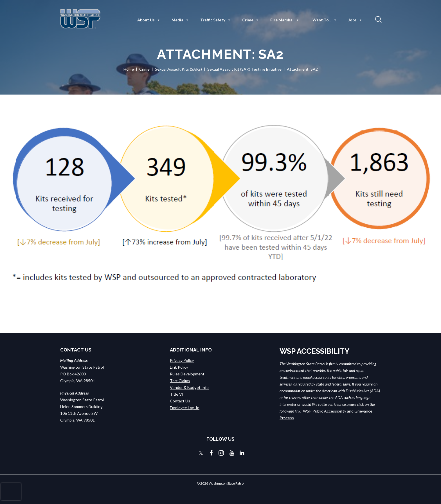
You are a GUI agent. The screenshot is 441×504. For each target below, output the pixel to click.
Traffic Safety (216, 20)
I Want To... (324, 20)
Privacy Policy (182, 360)
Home (129, 69)
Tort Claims (180, 381)
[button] (378, 19)
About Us (149, 20)
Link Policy (179, 367)
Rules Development (187, 374)
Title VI (177, 394)
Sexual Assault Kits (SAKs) (178, 69)
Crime (251, 20)
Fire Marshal (285, 20)
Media (180, 20)
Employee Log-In (185, 408)
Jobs (355, 20)
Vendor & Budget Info (189, 387)
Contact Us (180, 401)
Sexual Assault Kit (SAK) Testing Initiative (244, 69)
